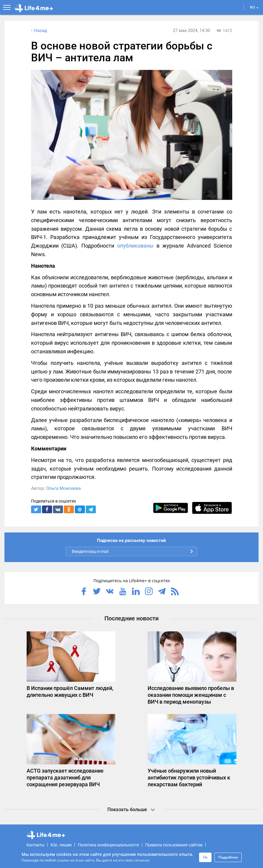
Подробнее (228, 857)
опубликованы (135, 246)
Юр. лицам (61, 845)
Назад (38, 31)
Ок (205, 857)
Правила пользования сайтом (174, 845)
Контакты (36, 845)
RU (254, 7)
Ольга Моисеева (63, 488)
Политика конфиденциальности (108, 845)
